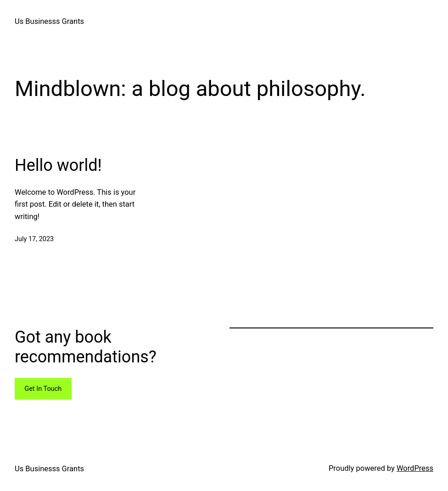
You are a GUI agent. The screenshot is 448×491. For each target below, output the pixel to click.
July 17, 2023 (34, 239)
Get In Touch (43, 389)
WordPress (415, 468)
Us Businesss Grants (49, 21)
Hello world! (58, 165)
